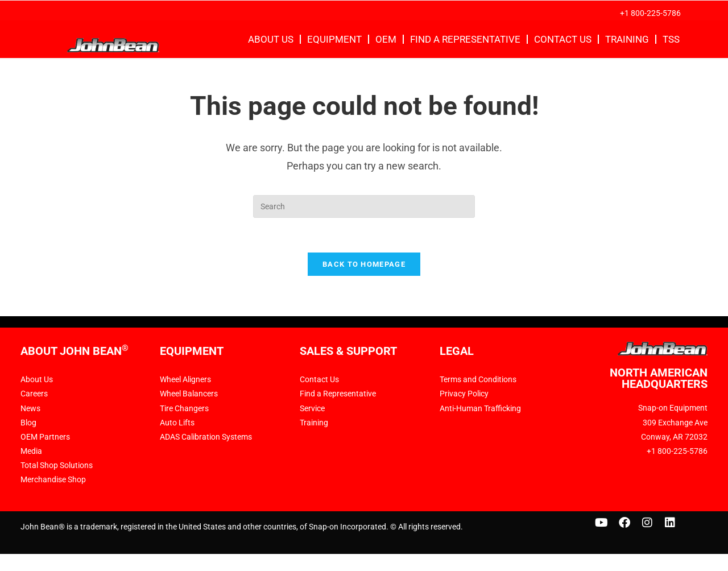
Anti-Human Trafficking (480, 408)
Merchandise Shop (53, 479)
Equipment (334, 39)
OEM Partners (45, 437)
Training (627, 39)
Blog (28, 423)
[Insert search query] (364, 206)
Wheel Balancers (189, 394)
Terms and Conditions (478, 379)
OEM (386, 39)
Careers (34, 394)
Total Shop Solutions (57, 465)
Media (31, 451)
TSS (671, 39)
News (30, 408)
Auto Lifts (177, 423)
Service (312, 408)
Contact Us (563, 39)
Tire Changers (184, 408)
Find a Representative (465, 39)
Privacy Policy (464, 394)
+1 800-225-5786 (650, 13)
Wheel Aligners (185, 379)
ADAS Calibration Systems (206, 437)
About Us (271, 39)
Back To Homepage (364, 264)
